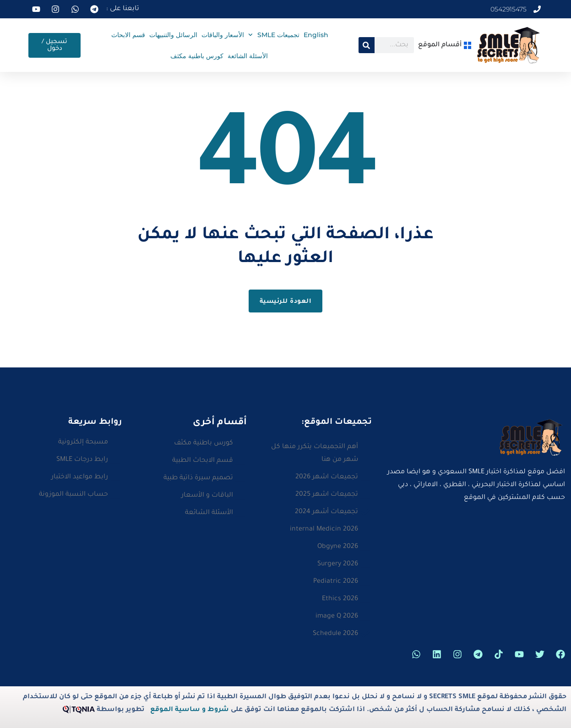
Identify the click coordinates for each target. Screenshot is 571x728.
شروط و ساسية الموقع (190, 710)
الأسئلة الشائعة (248, 56)
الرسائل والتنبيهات (173, 35)
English (316, 35)
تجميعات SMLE (274, 35)
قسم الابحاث (128, 35)
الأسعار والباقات (223, 35)
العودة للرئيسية (286, 302)
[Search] (367, 45)
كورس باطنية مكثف (197, 56)
